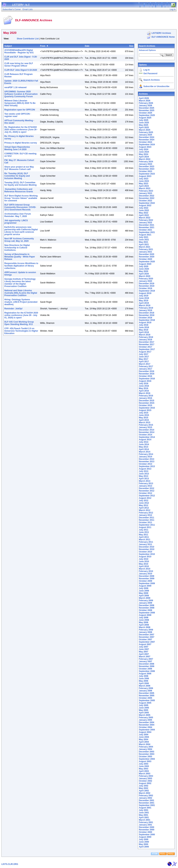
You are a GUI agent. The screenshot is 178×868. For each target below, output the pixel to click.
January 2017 (145, 369)
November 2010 (147, 549)
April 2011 (144, 537)
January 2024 (145, 164)
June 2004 (144, 737)
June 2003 (144, 766)
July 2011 (144, 530)
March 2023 (145, 188)
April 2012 (144, 508)
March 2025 (145, 130)
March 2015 (145, 423)
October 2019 (145, 288)
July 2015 (144, 413)
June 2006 (144, 679)
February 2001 (146, 822)
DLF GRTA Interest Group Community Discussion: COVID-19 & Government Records (20, 207)
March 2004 (145, 744)
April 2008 (144, 625)
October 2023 (145, 171)
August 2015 (145, 410)
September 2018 (147, 320)
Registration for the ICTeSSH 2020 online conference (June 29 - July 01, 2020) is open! (21, 315)
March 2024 (145, 159)
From (43, 46)
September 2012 (147, 496)
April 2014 (144, 449)
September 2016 (147, 379)
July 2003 (144, 764)
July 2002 (144, 786)
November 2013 (147, 462)
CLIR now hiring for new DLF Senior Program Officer (19, 65)
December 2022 (147, 196)
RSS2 (171, 854)
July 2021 (144, 237)
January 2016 (145, 398)
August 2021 (145, 235)
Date (87, 46)
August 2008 (145, 615)
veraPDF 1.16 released (15, 87)
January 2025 (145, 135)
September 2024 (147, 145)
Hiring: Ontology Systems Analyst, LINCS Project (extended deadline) (21, 302)
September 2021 (147, 232)
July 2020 (144, 266)
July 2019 (144, 296)
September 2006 (147, 671)
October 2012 (145, 493)
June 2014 (144, 444)
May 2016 (143, 388)
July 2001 (144, 810)
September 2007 (147, 642)
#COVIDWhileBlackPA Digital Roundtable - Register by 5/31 (19, 51)
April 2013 (144, 479)
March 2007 (145, 657)
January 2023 (145, 193)
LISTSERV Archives (161, 33)
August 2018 (145, 323)
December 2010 (147, 547)
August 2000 (145, 837)
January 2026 (145, 106)
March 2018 (145, 335)
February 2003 (146, 776)
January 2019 (145, 310)
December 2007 (147, 635)
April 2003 (144, 771)
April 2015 (144, 420)
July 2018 (144, 325)
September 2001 (147, 805)
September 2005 (147, 700)
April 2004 (144, 742)
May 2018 (143, 330)
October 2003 (145, 757)
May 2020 (143, 271)
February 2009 (146, 600)
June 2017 (144, 357)
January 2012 (145, 515)
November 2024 (147, 140)
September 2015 (147, 408)
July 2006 (144, 676)
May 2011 (143, 535)
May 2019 (143, 301)
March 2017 (145, 364)
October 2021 (145, 230)
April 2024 (144, 157)
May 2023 (143, 184)
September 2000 (147, 835)
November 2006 (147, 666)
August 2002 (145, 783)
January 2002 (145, 798)
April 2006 (144, 683)
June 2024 (144, 152)
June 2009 (144, 591)
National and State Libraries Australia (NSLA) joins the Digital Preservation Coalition (21, 293)
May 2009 (143, 593)
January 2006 (145, 691)
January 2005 (145, 720)
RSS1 (163, 854)
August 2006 (145, 674)
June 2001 (144, 813)
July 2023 (144, 179)
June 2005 (144, 708)
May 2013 (143, 476)
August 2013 (145, 469)
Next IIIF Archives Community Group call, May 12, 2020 (19, 240)
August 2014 (145, 440)
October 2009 (145, 581)
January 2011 (145, 544)
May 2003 (143, 769)
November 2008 (147, 608)
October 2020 (145, 259)
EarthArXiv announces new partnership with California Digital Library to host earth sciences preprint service (21, 231)
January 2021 (145, 252)
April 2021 (144, 245)
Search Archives (147, 46)
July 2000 (144, 839)
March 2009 (145, 598)
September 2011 (147, 525)
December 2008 (147, 605)
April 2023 (144, 186)
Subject (8, 46)
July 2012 (144, 501)
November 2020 (147, 257)
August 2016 (145, 381)
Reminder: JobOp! (13, 309)
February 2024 (146, 162)
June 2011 (144, 532)
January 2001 (145, 825)
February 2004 (146, 747)
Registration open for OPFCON (20, 110)
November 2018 (147, 315)
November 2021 (147, 227)
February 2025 (146, 132)
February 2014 (146, 454)
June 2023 (144, 181)
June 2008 (144, 620)
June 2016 (144, 386)
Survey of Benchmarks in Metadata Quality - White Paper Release (20, 257)
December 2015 (147, 401)
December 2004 (147, 722)
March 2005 (145, 715)
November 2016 (147, 374)
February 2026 (146, 103)
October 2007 (145, 640)
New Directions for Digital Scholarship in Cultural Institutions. (17, 248)
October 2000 (145, 832)
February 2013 (146, 483)
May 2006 (143, 681)
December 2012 (147, 488)
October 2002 (145, 781)
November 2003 (147, 754)
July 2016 (144, 383)
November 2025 (147, 110)
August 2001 (145, 808)
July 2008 (144, 618)
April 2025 (144, 127)
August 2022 (145, 206)
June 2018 (144, 327)
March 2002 (145, 793)
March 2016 (145, 393)
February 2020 (146, 279)
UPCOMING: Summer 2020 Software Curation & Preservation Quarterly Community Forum (21, 94)
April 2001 (144, 817)
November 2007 (147, 637)
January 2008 (145, 632)
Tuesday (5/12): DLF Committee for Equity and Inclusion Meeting (20, 184)
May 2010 (143, 564)
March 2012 (145, 510)
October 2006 (145, 669)
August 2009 (145, 586)
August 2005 (145, 703)
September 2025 (147, 115)
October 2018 (145, 318)
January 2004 (145, 749)
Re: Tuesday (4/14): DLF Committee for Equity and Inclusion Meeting (17, 176)
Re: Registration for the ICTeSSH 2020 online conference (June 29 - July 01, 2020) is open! (21, 130)
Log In (147, 70)
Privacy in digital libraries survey (21, 143)
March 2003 (145, 774)
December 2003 (147, 752)
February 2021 (146, 249)
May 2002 (143, 788)
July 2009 (144, 588)
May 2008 (143, 622)
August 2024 (145, 147)
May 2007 (143, 652)
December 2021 (147, 225)
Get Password (150, 73)
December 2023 (147, 166)
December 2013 (147, 459)
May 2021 (143, 242)
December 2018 (147, 313)
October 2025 (145, 113)
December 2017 (147, 342)
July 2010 (144, 559)
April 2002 (144, 791)
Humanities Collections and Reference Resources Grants (19, 190)
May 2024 (143, 154)
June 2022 (144, 210)
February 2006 (146, 688)
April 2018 (144, 332)
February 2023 (146, 191)
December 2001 (147, 800)
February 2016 (146, 396)
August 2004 (145, 732)
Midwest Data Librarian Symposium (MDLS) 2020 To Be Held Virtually (20, 103)
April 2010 (144, 566)
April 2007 (144, 654)
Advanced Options (147, 50)
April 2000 (144, 847)
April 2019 (144, 303)
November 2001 (147, 803)
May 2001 (143, 815)
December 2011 (147, 518)
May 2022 (143, 213)
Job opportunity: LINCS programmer (16, 222)
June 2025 (144, 123)
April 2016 (144, 391)
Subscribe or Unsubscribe (156, 86)
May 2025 (143, 125)
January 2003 (145, 778)
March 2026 (145, 101)
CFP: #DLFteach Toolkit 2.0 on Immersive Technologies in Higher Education (21, 331)
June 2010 (144, 561)
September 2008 (147, 613)
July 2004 (144, 735)
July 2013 (144, 471)
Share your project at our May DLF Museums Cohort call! (19, 168)
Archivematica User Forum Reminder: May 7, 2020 (18, 215)
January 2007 (145, 661)
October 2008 (145, 610)
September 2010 (147, 554)
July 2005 (144, 705)
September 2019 (147, 291)
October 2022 (145, 201)
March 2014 (145, 452)
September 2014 (147, 437)
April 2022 (144, 215)
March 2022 (145, 218)
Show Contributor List (28, 39)
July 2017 (144, 354)
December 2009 (147, 576)
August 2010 (145, 557)
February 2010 (146, 571)
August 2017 (145, 352)
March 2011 (145, 540)
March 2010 (145, 569)
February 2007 (146, 659)
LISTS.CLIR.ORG (10, 864)
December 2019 (147, 284)
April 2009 (144, 596)
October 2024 (145, 142)
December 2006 (147, 664)
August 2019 (145, 293)
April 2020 (144, 274)
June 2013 (144, 474)
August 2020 (145, 264)
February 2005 (146, 718)
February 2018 (146, 337)
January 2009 (145, 603)
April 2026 (144, 98)
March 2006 (145, 686)
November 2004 (147, 725)
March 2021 (145, 247)
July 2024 (144, 149)
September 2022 (147, 203)
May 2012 (143, 505)
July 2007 (144, 647)
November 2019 (147, 286)
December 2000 (147, 827)
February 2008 (146, 630)
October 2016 (145, 376)
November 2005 (147, 696)
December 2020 (147, 254)
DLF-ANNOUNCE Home (163, 37)
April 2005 (144, 713)
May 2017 (143, 359)
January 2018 (145, 340)
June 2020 (144, 269)
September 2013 (147, 466)
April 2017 (144, 362)
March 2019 (145, 305)
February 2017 (146, 366)
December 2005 (147, 693)
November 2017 (147, 344)
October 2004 (145, 727)
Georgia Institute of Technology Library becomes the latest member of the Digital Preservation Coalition (20, 283)
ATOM (155, 854)
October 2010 (145, 552)
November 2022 (147, 198)
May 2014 (143, 447)
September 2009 (147, 583)
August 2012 (145, 498)
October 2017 (145, 347)
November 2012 (147, 491)
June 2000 (144, 842)
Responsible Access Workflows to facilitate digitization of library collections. (21, 266)
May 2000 (143, 844)
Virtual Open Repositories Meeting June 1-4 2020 (17, 148)
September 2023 (147, 174)
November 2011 (147, 520)
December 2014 (147, 430)
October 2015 (145, 405)
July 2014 (144, 442)
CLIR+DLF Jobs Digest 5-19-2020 (21, 70)
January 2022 (145, 223)
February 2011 (146, 542)
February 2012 (146, 513)
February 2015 (146, 425)
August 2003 (145, 761)
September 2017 (147, 349)
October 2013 (145, 464)
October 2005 (145, 698)
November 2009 (147, 579)
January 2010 (145, 574)
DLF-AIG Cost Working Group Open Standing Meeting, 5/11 (19, 323)
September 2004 (147, 730)
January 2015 (145, 427)
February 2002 (146, 796)
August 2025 (145, 118)
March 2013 (145, 481)
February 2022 (146, 220)
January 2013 (145, 486)
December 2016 (147, 371)
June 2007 (144, 649)
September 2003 (147, 759)
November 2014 (147, 432)
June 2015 (144, 415)
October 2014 (145, 435)
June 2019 (144, 298)
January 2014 (145, 457)
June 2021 (144, 240)
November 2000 (147, 830)
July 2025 (144, 120)
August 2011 (145, 527)
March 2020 (145, 276)
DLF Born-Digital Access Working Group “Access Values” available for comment (21, 198)
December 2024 (147, 137)
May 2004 (143, 739)
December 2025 (147, 108)
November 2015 (147, 403)
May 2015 (143, 418)
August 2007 (145, 644)
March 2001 (145, 820)
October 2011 (145, 522)
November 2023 (147, 169)
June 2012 (144, 503)
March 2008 (145, 627)
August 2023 (145, 176)
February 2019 (146, 308)
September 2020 (147, 262)
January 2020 (145, 281)
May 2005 (143, 710)
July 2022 (144, 208)
